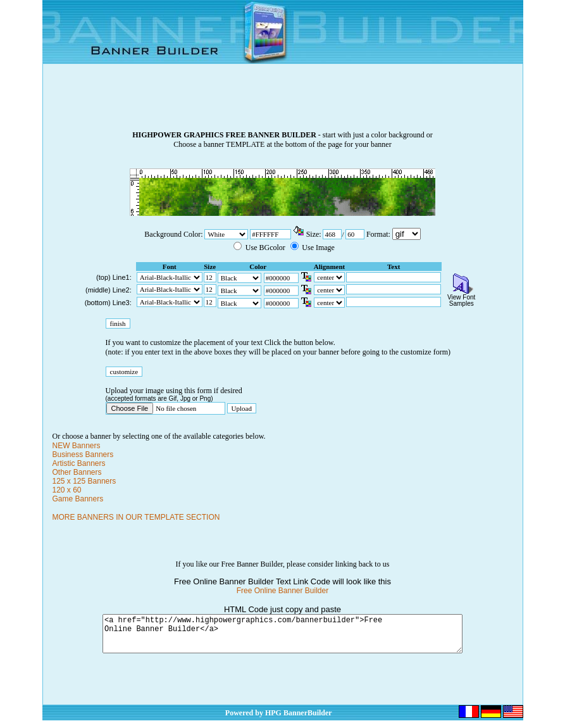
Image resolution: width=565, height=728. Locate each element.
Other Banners (77, 472)
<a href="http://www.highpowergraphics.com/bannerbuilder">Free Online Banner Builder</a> (282, 637)
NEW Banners (77, 446)
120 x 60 (67, 490)
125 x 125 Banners (84, 481)
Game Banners (78, 499)
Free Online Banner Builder (282, 591)
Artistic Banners (79, 463)
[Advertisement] (283, 102)
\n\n (407, 234)
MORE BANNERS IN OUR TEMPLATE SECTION (136, 517)
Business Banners (83, 455)
